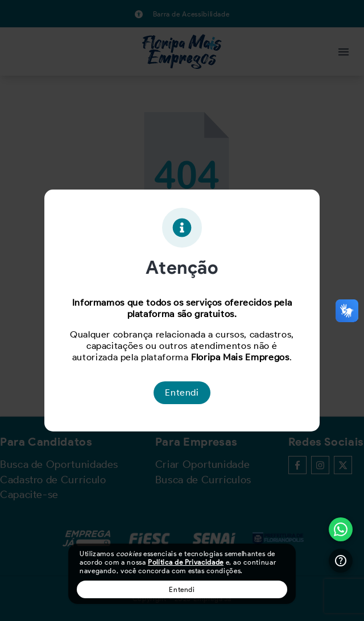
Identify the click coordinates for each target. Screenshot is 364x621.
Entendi (182, 589)
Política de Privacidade (186, 562)
